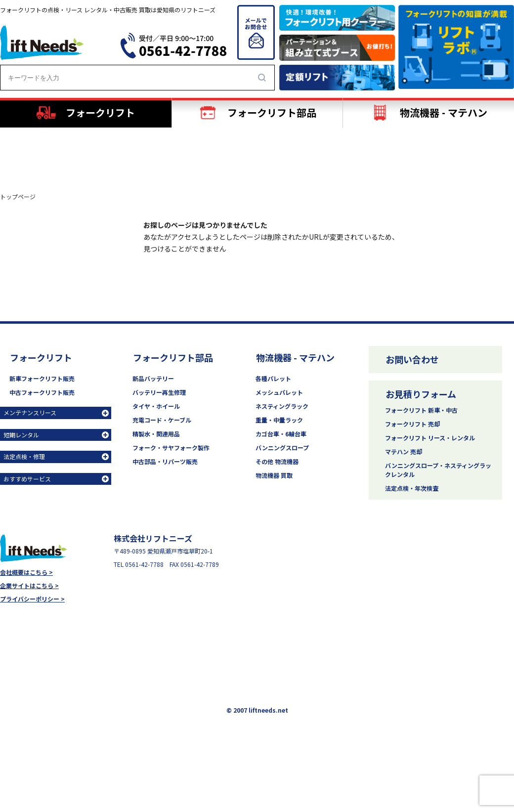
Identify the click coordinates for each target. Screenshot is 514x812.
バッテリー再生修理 (159, 392)
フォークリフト (41, 357)
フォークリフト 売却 (412, 424)
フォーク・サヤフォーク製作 (171, 448)
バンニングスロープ (282, 448)
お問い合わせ (412, 359)
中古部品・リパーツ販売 (165, 461)
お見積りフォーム (421, 394)
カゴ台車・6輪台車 (281, 434)
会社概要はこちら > (26, 572)
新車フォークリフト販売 (42, 378)
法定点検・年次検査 (412, 488)
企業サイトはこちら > (29, 586)
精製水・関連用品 (156, 434)
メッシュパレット (279, 392)
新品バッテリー (153, 378)
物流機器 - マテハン (295, 357)
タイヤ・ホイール (156, 406)
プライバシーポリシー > (32, 599)
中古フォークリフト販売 (42, 392)
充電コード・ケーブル (162, 420)
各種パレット (273, 378)
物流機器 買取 (274, 475)
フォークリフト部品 (173, 357)
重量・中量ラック (279, 420)
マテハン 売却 (404, 451)
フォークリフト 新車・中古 (421, 410)
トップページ (18, 197)
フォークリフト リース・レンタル (430, 438)
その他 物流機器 (277, 461)
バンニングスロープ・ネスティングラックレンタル (438, 470)
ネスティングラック (282, 406)
